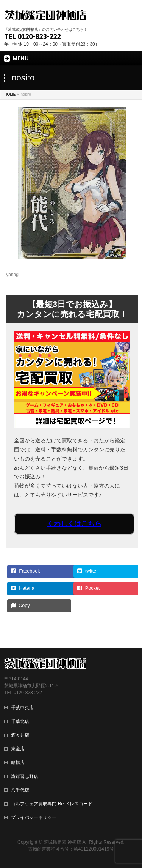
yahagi (13, 275)
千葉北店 (20, 721)
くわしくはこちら (74, 524)
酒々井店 (20, 735)
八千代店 (20, 790)
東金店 (18, 749)
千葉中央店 (22, 708)
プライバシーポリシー (34, 817)
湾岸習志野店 (25, 776)
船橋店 (18, 762)
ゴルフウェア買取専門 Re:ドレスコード (51, 804)
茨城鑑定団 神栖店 (62, 842)
